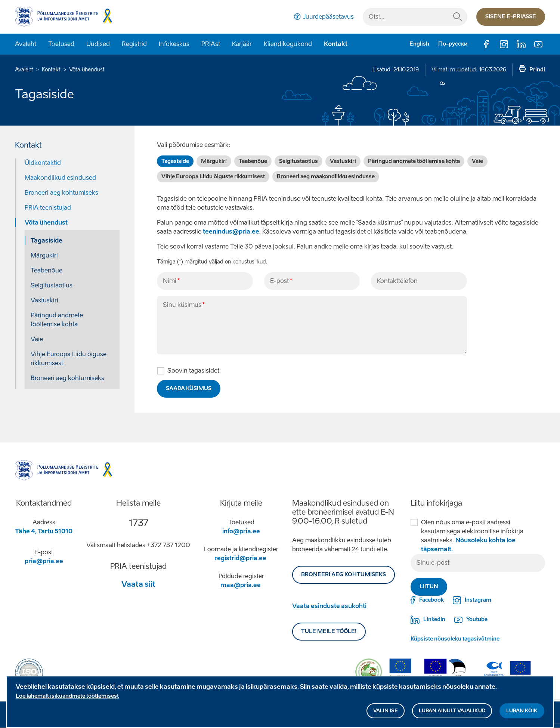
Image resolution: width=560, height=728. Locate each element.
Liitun (429, 587)
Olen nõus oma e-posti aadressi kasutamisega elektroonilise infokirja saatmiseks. (472, 536)
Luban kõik (522, 711)
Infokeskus (174, 44)
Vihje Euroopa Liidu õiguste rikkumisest (213, 177)
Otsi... (458, 17)
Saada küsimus (189, 388)
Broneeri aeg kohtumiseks (61, 193)
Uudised (98, 44)
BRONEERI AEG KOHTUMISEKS (344, 575)
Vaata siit (138, 584)
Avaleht (26, 44)
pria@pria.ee (44, 561)
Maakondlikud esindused (60, 178)
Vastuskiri (44, 300)
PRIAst (211, 44)
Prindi (537, 70)
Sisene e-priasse (511, 17)
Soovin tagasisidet (193, 371)
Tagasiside (47, 240)
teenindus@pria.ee (231, 232)
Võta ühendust (87, 70)
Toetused (61, 44)
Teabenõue (47, 270)
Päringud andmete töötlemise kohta (57, 320)
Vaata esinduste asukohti (329, 606)
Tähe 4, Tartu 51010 (44, 531)
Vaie (37, 339)
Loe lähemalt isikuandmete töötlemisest (67, 696)
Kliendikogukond (288, 44)
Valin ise (386, 711)
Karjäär (242, 44)
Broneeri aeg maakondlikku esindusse (326, 177)
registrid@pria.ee (240, 558)
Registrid (134, 44)
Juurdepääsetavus (328, 17)
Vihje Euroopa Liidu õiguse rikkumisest (69, 359)
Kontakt (336, 44)
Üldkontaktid (43, 163)
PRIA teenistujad (48, 208)
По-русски (453, 44)
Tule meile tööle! (329, 631)
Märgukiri (44, 255)
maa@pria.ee (241, 585)
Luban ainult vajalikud (452, 711)
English (419, 44)
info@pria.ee (241, 531)
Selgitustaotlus (52, 285)
